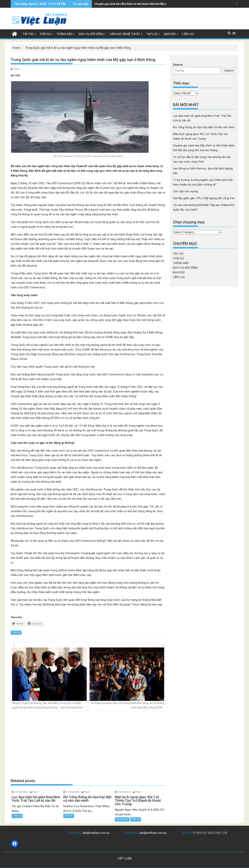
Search (178, 65)
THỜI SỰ (45, 34)
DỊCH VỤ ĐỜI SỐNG (91, 34)
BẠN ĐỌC (170, 34)
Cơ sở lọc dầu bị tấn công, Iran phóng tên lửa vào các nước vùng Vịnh (138, 4)
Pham (17, 69)
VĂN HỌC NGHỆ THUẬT (125, 34)
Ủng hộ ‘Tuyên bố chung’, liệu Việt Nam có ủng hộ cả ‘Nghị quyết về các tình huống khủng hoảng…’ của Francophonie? (49, 678)
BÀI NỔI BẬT (122, 819)
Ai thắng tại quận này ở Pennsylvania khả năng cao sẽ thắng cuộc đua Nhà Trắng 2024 (127, 678)
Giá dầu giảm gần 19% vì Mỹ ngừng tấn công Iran (204, 198)
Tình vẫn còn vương (185, 191)
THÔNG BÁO (65, 34)
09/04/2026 (21, 792)
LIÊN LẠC (188, 34)
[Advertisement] (88, 745)
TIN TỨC (28, 34)
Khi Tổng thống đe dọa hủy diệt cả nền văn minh (204, 127)
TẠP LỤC (152, 34)
